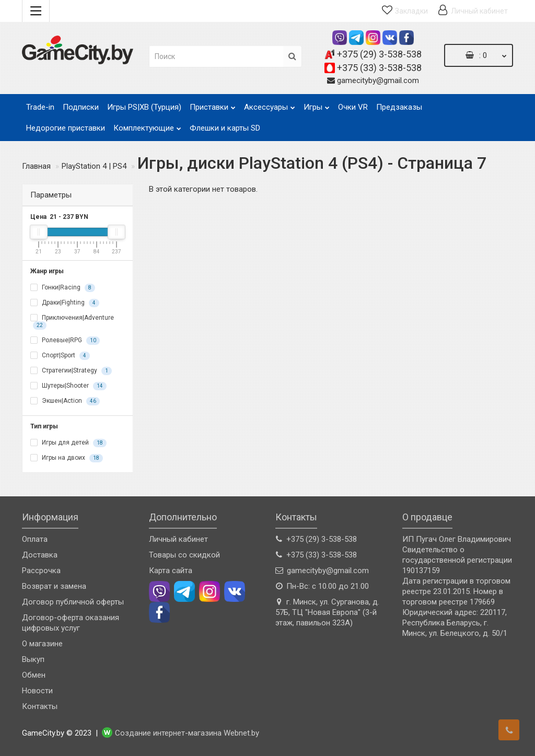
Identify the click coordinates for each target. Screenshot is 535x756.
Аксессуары (270, 104)
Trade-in (40, 107)
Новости (37, 691)
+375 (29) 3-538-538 (379, 54)
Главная (36, 166)
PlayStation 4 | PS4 (94, 166)
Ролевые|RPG (65, 341)
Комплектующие (147, 125)
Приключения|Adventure (72, 322)
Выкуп (33, 659)
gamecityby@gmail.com (378, 80)
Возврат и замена (54, 586)
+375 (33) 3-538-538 (379, 68)
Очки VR (353, 107)
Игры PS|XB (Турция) (144, 107)
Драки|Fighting (65, 303)
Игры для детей (68, 443)
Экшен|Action (65, 401)
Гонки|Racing (63, 288)
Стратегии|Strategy (71, 371)
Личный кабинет (178, 539)
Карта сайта (171, 571)
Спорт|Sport (60, 356)
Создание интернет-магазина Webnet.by (187, 733)
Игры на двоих (67, 458)
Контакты (40, 706)
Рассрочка (41, 571)
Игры (317, 104)
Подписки (81, 107)
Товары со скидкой (184, 555)
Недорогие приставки (66, 128)
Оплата (35, 539)
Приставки (213, 104)
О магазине (42, 644)
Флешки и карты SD (225, 128)
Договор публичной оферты (73, 602)
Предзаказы (399, 107)
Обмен (34, 675)
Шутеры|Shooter (68, 386)
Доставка (40, 555)
